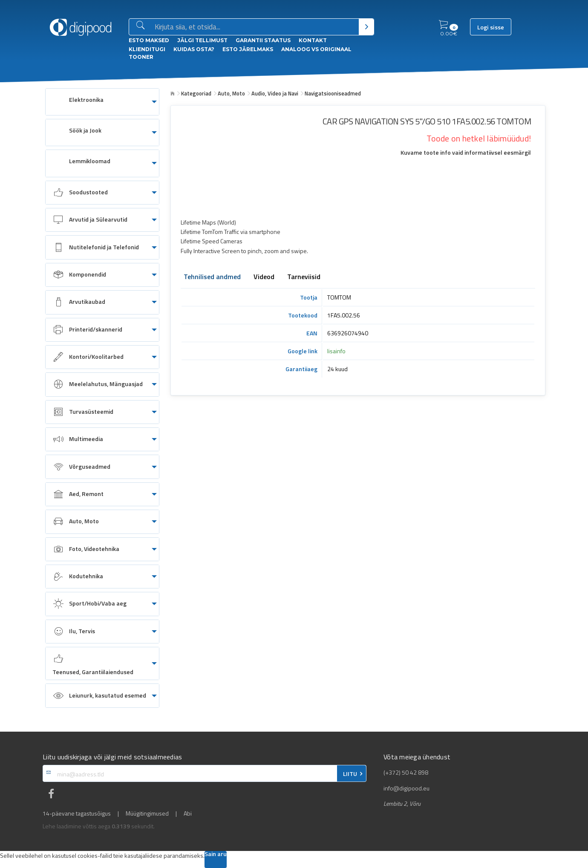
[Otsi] (366, 27)
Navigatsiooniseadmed (333, 93)
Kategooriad (196, 93)
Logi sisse (491, 27)
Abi (188, 813)
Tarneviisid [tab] (304, 277)
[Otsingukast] (255, 27)
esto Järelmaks (248, 49)
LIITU (350, 774)
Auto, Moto (231, 93)
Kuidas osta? (194, 49)
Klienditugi (147, 49)
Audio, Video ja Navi (275, 93)
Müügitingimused (147, 813)
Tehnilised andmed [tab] (212, 277)
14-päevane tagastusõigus (77, 813)
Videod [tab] (264, 277)
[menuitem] (102, 102)
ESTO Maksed (149, 40)
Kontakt (313, 40)
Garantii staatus (263, 40)
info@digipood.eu (406, 788)
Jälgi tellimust (202, 40)
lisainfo (336, 351)
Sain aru (216, 855)
